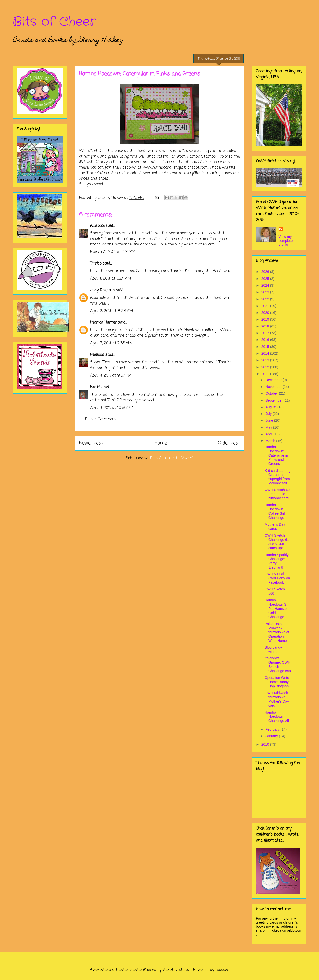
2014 (266, 353)
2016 (266, 340)
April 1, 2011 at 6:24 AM (111, 279)
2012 (266, 367)
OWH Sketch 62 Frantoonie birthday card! (277, 494)
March (271, 441)
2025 (266, 279)
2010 (266, 744)
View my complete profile (286, 241)
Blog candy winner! (273, 649)
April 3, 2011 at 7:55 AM (111, 343)
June (270, 420)
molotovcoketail (177, 970)
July (269, 414)
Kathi (95, 387)
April (269, 434)
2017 (266, 333)
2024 (266, 285)
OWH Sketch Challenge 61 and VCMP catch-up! (277, 542)
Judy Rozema (102, 290)
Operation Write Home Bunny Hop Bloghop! (277, 682)
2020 (266, 313)
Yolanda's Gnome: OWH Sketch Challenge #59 (278, 664)
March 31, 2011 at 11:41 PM (113, 252)
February (273, 729)
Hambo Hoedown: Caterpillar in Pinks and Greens (276, 455)
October (272, 393)
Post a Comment (101, 419)
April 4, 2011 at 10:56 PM (112, 408)
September (274, 400)
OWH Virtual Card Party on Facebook (277, 578)
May (269, 427)
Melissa (97, 355)
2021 (266, 306)
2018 (266, 326)
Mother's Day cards (275, 527)
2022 (266, 299)
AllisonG (97, 226)
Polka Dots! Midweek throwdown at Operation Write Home (277, 632)
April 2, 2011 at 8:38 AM (112, 311)
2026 (266, 272)
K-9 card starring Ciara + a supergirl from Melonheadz (278, 477)
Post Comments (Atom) (172, 458)
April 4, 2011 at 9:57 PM (111, 376)
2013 (266, 360)
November (274, 387)
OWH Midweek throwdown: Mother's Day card (277, 699)
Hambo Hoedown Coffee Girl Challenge (275, 511)
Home (161, 443)
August (271, 407)
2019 (266, 319)
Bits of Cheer (54, 22)
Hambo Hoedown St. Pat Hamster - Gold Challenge (277, 609)
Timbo (96, 264)
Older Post (229, 443)
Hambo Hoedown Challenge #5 (277, 717)
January (272, 736)
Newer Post (91, 443)
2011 (266, 374)
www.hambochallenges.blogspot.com (175, 168)
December (274, 380)
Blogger (222, 970)
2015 (266, 347)
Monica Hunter (103, 323)
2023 (266, 292)
